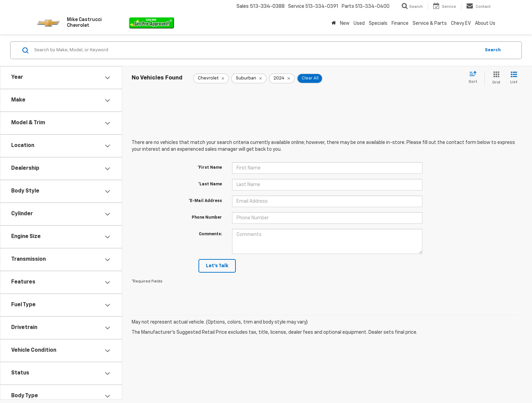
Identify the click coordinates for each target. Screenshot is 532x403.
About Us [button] (485, 23)
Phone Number (207, 218)
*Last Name (210, 184)
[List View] (514, 78)
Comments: (210, 234)
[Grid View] (495, 78)
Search (493, 50)
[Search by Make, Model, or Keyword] (256, 50)
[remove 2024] (282, 78)
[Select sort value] (475, 78)
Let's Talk (217, 266)
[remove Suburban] (249, 78)
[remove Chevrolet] (211, 78)
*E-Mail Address (205, 201)
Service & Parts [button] (430, 23)
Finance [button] (400, 23)
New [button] (345, 23)
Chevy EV (461, 23)
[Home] (334, 23)
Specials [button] (378, 23)
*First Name (210, 168)
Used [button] (359, 23)
